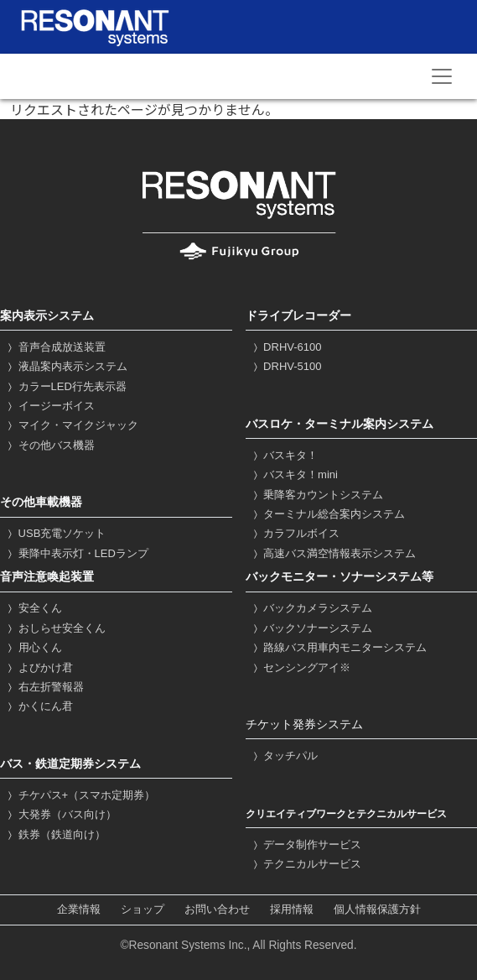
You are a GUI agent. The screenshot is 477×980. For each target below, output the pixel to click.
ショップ (143, 910)
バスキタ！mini (294, 474)
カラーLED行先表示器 (65, 386)
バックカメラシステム (311, 608)
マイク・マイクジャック (71, 425)
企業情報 (79, 910)
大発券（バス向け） (60, 814)
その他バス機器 (49, 445)
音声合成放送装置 (55, 347)
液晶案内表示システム (66, 366)
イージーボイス (49, 406)
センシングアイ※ (301, 667)
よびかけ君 (39, 667)
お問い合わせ (217, 910)
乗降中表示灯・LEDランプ (76, 553)
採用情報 (292, 910)
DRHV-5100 (286, 366)
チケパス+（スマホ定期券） (80, 795)
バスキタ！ (284, 455)
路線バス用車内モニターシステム (339, 647)
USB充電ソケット (55, 533)
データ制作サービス (306, 844)
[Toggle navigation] (442, 76)
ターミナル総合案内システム (328, 514)
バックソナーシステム (311, 628)
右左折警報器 (44, 687)
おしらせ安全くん (55, 628)
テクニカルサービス (306, 864)
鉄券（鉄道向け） (55, 834)
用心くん (33, 647)
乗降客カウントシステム (317, 495)
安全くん (33, 608)
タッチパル (284, 756)
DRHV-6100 (286, 347)
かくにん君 (39, 706)
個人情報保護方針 (377, 910)
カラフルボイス (295, 533)
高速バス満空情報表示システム (333, 553)
